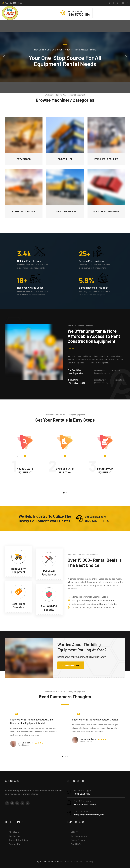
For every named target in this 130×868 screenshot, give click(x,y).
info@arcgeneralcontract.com (89, 815)
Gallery (74, 832)
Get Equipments (79, 836)
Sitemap (90, 861)
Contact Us (14, 844)
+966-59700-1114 (82, 794)
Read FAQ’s (76, 844)
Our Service (15, 836)
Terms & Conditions (19, 840)
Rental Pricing (78, 840)
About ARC (14, 832)
